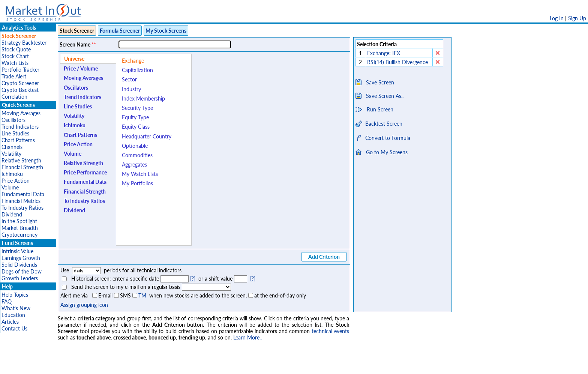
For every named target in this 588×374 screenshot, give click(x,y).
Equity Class (136, 127)
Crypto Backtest (20, 90)
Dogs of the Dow (22, 271)
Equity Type (135, 117)
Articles (10, 322)
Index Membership (143, 98)
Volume (10, 187)
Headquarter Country (147, 136)
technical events (330, 331)
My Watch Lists (140, 174)
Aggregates (134, 164)
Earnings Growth (21, 258)
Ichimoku (12, 174)
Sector (129, 79)
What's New (16, 308)
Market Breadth (20, 228)
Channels (12, 147)
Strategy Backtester (24, 43)
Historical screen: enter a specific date (115, 279)
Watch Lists (15, 63)
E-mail (105, 295)
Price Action (16, 181)
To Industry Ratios (22, 208)
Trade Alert (14, 76)
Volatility (11, 154)
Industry (131, 89)
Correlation (14, 97)
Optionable (135, 146)
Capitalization (137, 70)
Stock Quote (16, 49)
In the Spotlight (19, 221)
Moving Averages (21, 113)
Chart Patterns (18, 140)
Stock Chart (15, 56)
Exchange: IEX (384, 53)
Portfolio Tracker (20, 70)
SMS (125, 295)
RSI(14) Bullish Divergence (398, 62)
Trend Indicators (20, 127)
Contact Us (14, 328)
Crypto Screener (20, 83)
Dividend (12, 214)
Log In (557, 18)
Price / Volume (81, 68)
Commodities (137, 155)
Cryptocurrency (19, 235)
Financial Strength (22, 167)
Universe (74, 59)
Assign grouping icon (84, 305)
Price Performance (85, 172)
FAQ (7, 301)
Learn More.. (247, 337)
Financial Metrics (21, 201)
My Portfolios (137, 183)
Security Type (137, 108)
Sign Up (577, 18)
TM (142, 295)
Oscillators (13, 120)
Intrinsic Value (17, 251)
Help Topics (15, 295)
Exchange (133, 61)
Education (13, 315)
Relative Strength (21, 160)
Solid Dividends (19, 265)
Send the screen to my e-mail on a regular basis (126, 287)
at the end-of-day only (280, 295)
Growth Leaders (20, 278)
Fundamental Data (23, 194)
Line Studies (15, 133)
